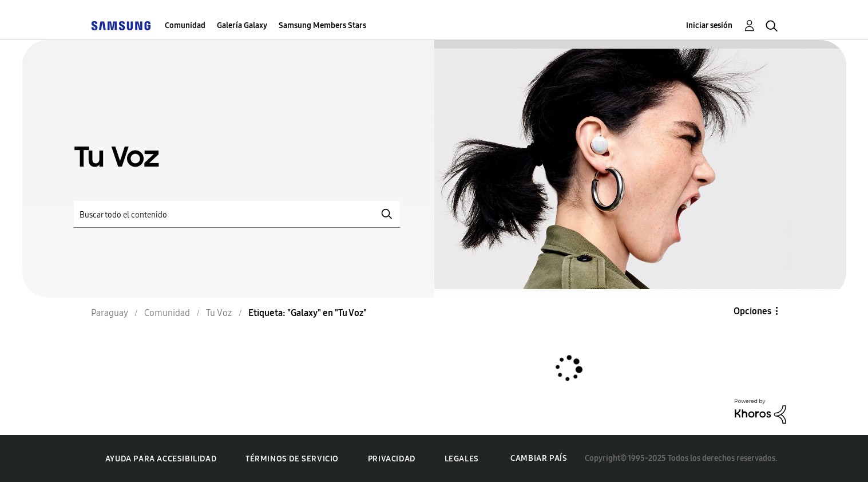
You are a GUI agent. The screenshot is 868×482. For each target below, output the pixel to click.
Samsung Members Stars (322, 25)
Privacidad (392, 459)
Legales (462, 459)
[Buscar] (237, 214)
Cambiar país (539, 458)
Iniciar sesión (709, 25)
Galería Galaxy (242, 25)
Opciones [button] (752, 311)
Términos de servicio (292, 459)
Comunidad (185, 25)
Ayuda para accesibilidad (161, 459)
